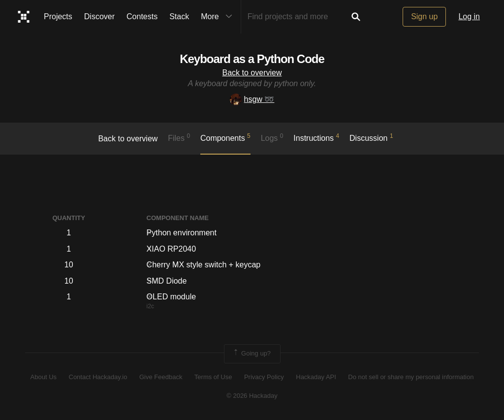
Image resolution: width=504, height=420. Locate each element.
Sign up (424, 16)
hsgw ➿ (252, 99)
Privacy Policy (264, 377)
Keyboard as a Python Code (252, 59)
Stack (179, 16)
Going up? (252, 354)
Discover (99, 16)
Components (225, 137)
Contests (142, 16)
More (219, 17)
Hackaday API (316, 377)
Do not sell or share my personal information (411, 377)
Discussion (371, 137)
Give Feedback (161, 377)
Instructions (316, 137)
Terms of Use (213, 377)
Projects (58, 16)
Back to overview (252, 73)
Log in (469, 16)
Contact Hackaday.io (98, 377)
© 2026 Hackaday (252, 396)
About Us (44, 377)
